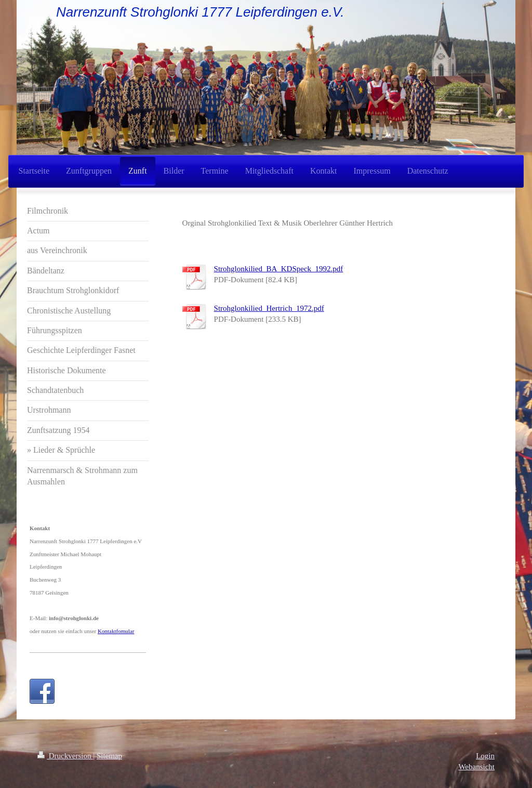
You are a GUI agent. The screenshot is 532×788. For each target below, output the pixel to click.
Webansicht (476, 767)
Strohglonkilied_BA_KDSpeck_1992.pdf (279, 269)
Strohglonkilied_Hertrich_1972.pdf (269, 308)
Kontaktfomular (116, 631)
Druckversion (65, 756)
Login (485, 756)
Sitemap (109, 756)
